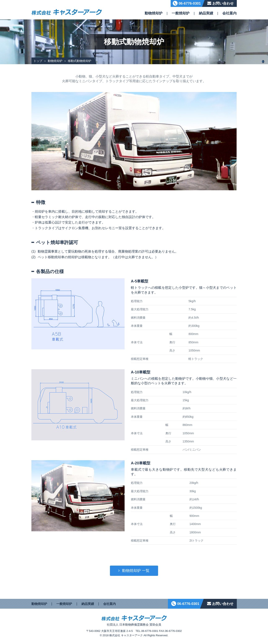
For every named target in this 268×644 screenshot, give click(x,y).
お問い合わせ (223, 3)
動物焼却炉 (154, 13)
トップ (38, 61)
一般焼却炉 (181, 13)
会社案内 (229, 13)
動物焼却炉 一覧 (136, 571)
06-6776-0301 (190, 3)
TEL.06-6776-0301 (147, 631)
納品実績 (206, 13)
